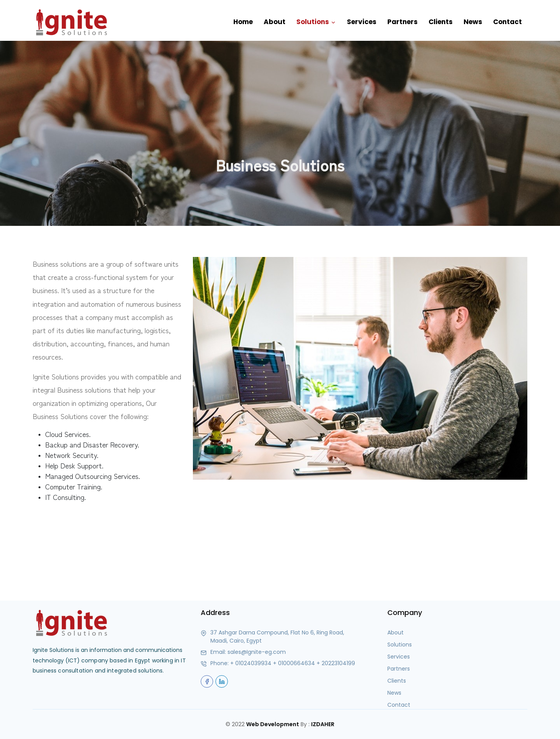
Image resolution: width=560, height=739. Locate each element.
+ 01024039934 (251, 663)
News (473, 22)
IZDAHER (323, 724)
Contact (507, 22)
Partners (402, 22)
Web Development (273, 724)
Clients (441, 22)
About (275, 22)
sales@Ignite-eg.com (257, 652)
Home (243, 22)
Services (362, 22)
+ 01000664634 (294, 663)
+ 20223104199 (336, 663)
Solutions (316, 22)
